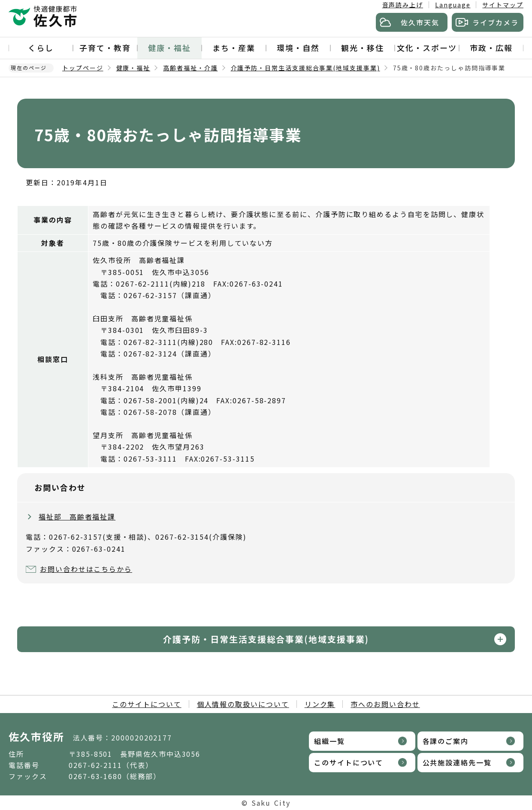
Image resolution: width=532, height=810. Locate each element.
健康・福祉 (169, 48)
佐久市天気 (420, 22)
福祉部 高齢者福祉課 (77, 517)
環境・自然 (298, 48)
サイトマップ (503, 5)
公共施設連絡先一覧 (457, 762)
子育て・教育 (105, 48)
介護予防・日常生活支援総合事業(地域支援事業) (305, 68)
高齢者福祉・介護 (190, 68)
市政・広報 (491, 48)
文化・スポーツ (427, 48)
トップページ (83, 68)
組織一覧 (329, 741)
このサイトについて (147, 704)
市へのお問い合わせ (385, 704)
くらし (41, 48)
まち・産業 (234, 48)
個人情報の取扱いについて (243, 704)
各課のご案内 (446, 741)
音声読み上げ (403, 5)
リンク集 (320, 704)
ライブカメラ (496, 22)
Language (453, 5)
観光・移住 (363, 48)
